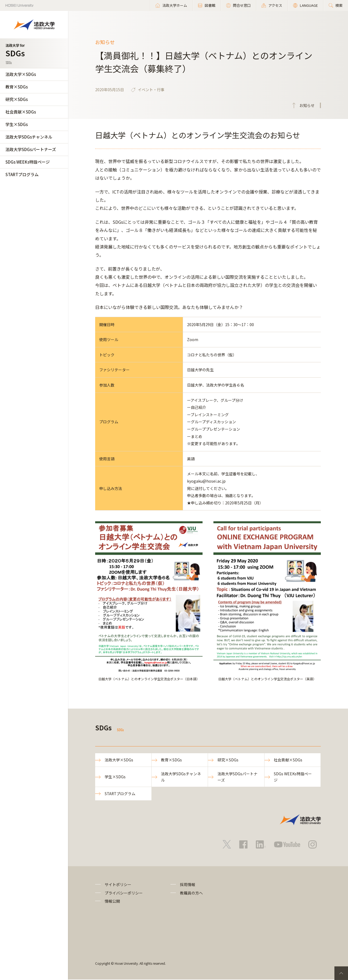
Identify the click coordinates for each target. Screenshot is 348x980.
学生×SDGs (17, 124)
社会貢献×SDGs (21, 112)
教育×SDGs (17, 87)
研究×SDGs (17, 99)
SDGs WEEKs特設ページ (28, 162)
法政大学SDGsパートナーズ (31, 149)
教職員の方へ (191, 893)
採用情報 (188, 885)
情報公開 (112, 902)
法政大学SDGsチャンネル (29, 137)
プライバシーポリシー (124, 893)
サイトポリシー (118, 885)
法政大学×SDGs (21, 74)
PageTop (341, 973)
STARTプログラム (22, 174)
